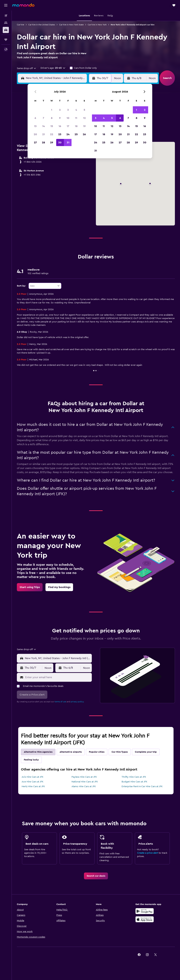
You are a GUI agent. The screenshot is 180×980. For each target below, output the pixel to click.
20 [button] (35, 134)
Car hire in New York (97, 25)
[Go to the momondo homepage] (23, 5)
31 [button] (68, 143)
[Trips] (6, 40)
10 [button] (68, 118)
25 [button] (76, 134)
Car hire (21, 25)
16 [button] (60, 126)
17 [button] (68, 126)
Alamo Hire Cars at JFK (84, 786)
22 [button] (52, 134)
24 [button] (68, 134)
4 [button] (76, 110)
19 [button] (84, 126)
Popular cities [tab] (97, 752)
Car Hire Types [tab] (120, 752)
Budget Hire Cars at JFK (134, 782)
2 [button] (60, 110)
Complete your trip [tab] (146, 752)
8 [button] (52, 118)
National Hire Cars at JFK (85, 782)
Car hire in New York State (71, 25)
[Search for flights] (6, 16)
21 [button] (44, 134)
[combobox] (27, 68)
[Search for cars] (6, 30)
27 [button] (35, 143)
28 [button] (43, 143)
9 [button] (60, 118)
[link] (30, 587)
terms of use (60, 702)
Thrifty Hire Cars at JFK (134, 777)
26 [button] (84, 134)
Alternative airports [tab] (71, 752)
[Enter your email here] (58, 677)
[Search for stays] (6, 23)
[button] (6, 5)
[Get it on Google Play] (145, 911)
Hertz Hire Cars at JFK (33, 786)
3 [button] (68, 110)
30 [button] (60, 143)
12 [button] (84, 118)
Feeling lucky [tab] (31, 760)
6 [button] (35, 118)
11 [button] (76, 118)
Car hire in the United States (42, 25)
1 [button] (52, 110)
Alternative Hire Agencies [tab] (38, 752)
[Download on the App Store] (145, 919)
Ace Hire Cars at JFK (33, 782)
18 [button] (76, 126)
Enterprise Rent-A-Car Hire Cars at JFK (142, 786)
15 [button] (52, 126)
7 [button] (43, 118)
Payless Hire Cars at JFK (84, 777)
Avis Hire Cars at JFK (33, 777)
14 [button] (44, 126)
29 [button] (52, 143)
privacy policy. (77, 702)
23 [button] (60, 134)
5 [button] (84, 110)
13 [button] (35, 126)
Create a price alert (148, 853)
